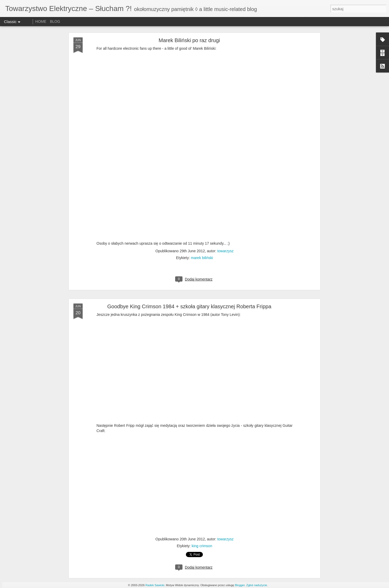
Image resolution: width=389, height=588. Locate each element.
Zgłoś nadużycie (257, 585)
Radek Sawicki (155, 585)
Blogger (240, 585)
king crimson (202, 546)
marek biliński (202, 258)
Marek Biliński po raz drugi (189, 40)
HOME (41, 21)
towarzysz (225, 251)
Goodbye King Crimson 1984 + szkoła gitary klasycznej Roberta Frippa (189, 306)
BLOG (55, 21)
